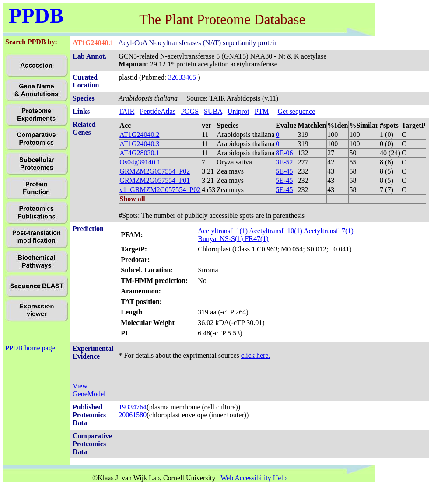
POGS (190, 111)
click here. (256, 355)
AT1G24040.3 (139, 144)
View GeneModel (89, 390)
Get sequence (297, 111)
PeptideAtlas (157, 111)
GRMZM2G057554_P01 (155, 180)
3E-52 (284, 162)
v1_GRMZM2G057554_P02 (160, 190)
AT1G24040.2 (139, 134)
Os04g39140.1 (140, 162)
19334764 (133, 407)
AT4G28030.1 (139, 153)
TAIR (126, 111)
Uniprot (238, 111)
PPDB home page (30, 348)
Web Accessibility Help (254, 478)
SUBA (213, 111)
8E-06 (284, 153)
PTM (262, 111)
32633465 (182, 77)
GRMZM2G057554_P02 (155, 171)
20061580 (133, 415)
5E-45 (284, 171)
